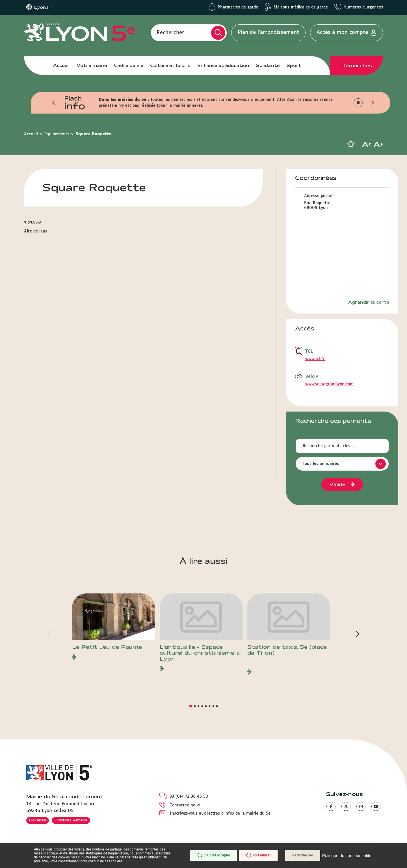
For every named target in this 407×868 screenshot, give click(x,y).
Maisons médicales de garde (301, 7)
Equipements (57, 134)
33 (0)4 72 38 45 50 (189, 797)
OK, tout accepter (214, 855)
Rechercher (170, 32)
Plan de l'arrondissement (268, 32)
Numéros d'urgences (363, 7)
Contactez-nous (185, 805)
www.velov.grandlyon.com (329, 384)
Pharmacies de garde (238, 7)
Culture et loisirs (170, 65)
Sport (294, 65)
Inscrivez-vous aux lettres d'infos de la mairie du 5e (220, 813)
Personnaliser (303, 855)
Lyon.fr (43, 7)
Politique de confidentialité (347, 855)
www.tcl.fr (315, 359)
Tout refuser (258, 855)
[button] (54, 103)
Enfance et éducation (223, 65)
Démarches (357, 66)
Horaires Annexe (71, 820)
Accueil (61, 65)
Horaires (38, 820)
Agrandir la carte (369, 302)
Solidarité (268, 65)
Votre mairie (92, 65)
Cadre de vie (128, 65)
